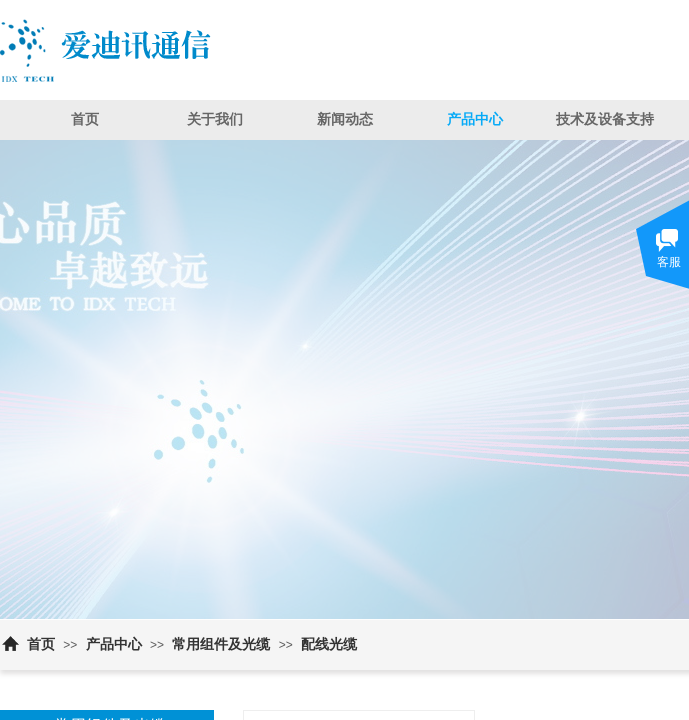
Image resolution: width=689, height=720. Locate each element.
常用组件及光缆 (221, 644)
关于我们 (215, 119)
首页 (85, 119)
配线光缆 (329, 644)
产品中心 (475, 119)
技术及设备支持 (605, 119)
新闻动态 (345, 119)
